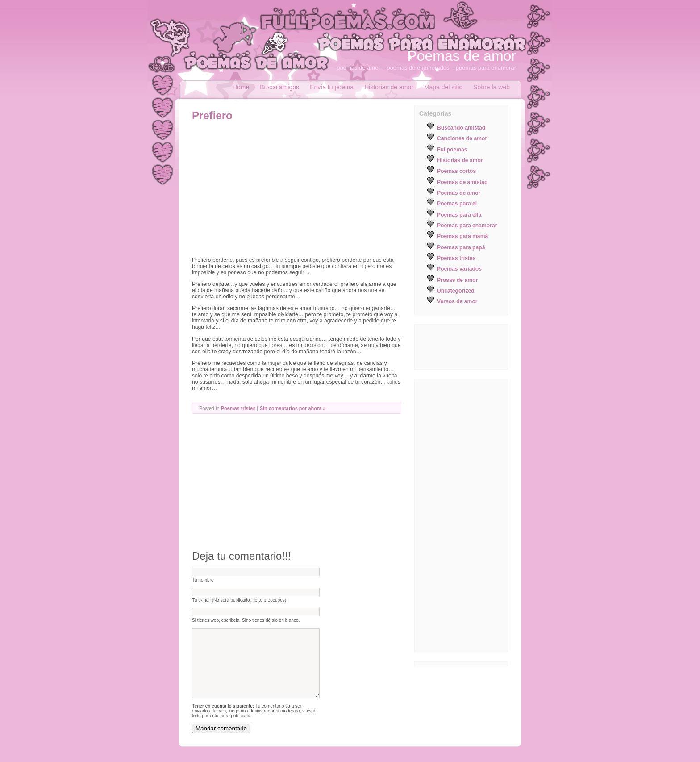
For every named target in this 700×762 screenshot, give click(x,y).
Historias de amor (389, 87)
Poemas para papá (461, 247)
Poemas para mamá (462, 236)
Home (241, 87)
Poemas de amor (462, 56)
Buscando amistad (461, 128)
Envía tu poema (332, 87)
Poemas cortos (456, 171)
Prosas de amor (457, 280)
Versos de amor (457, 301)
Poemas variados (459, 269)
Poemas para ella (459, 215)
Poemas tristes (238, 408)
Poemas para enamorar (467, 226)
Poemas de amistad (462, 182)
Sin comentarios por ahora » (293, 408)
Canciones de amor (462, 138)
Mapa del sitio (443, 87)
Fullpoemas (452, 150)
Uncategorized (456, 291)
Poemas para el (457, 204)
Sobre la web (492, 87)
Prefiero (212, 115)
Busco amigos (279, 87)
